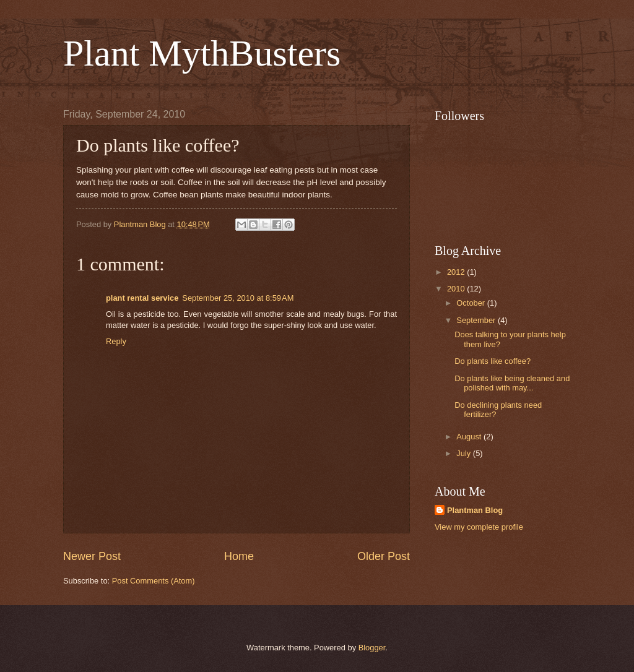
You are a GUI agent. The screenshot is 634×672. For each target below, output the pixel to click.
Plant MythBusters (202, 53)
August (470, 437)
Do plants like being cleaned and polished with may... (512, 383)
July (464, 453)
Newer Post (92, 556)
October (471, 303)
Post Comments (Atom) (154, 581)
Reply (116, 341)
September (477, 320)
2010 (457, 289)
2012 (457, 272)
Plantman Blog (475, 510)
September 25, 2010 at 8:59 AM (238, 298)
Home (239, 556)
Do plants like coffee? (493, 361)
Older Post (384, 556)
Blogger (372, 648)
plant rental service (142, 298)
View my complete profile (479, 527)
